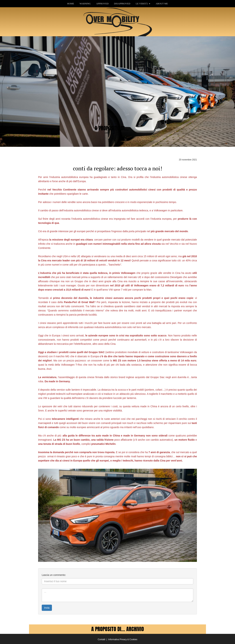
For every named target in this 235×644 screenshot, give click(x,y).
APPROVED (102, 4)
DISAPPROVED (122, 4)
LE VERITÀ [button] (143, 4)
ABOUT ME (162, 4)
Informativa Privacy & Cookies (123, 639)
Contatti (102, 639)
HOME (71, 4)
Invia (47, 608)
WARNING (85, 4)
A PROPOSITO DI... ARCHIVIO (118, 629)
